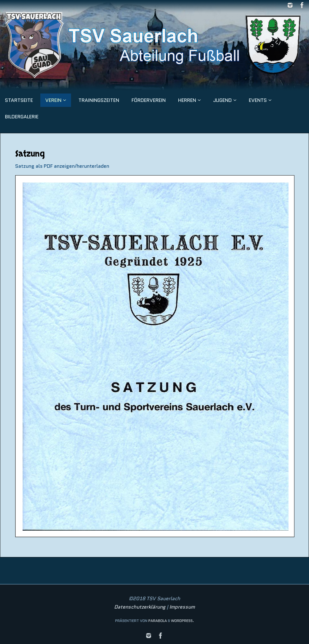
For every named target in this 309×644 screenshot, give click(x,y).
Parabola (158, 621)
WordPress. (182, 621)
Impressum (182, 607)
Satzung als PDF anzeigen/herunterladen (62, 166)
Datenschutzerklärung (140, 607)
